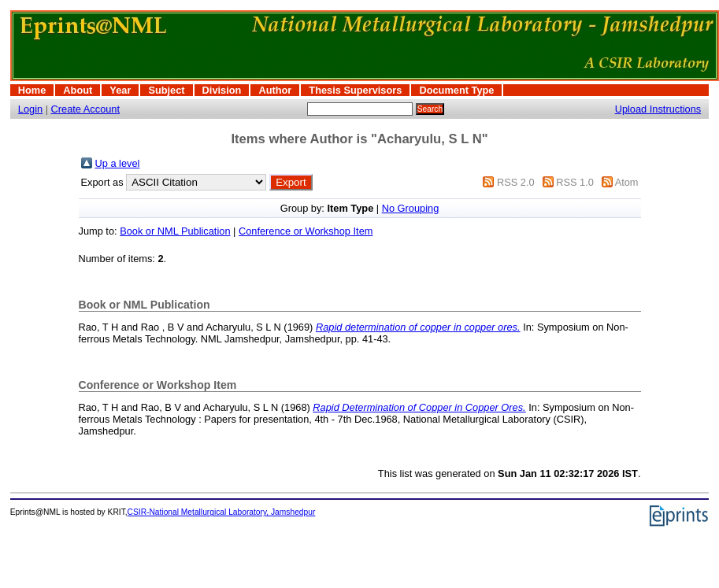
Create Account (86, 109)
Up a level (118, 163)
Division (222, 90)
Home (32, 90)
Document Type (456, 90)
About (78, 90)
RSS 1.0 (575, 182)
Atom (627, 182)
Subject (166, 90)
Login (30, 109)
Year (120, 90)
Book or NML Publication (175, 231)
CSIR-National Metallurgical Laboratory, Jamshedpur (222, 512)
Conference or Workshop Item (306, 231)
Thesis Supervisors (355, 90)
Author (275, 90)
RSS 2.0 (516, 182)
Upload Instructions (658, 109)
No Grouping (411, 208)
